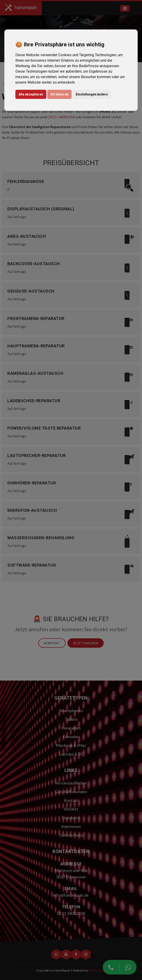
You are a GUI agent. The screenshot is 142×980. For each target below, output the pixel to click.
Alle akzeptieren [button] (31, 94)
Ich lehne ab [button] (59, 94)
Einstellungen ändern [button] (92, 94)
